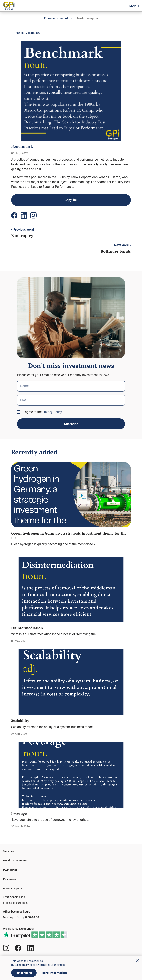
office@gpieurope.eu (16, 903)
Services (8, 851)
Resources (10, 879)
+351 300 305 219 (14, 897)
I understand (24, 973)
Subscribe (71, 424)
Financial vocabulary (58, 18)
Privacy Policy (52, 412)
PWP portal (10, 870)
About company (13, 888)
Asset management (15, 860)
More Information (54, 973)
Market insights (87, 18)
